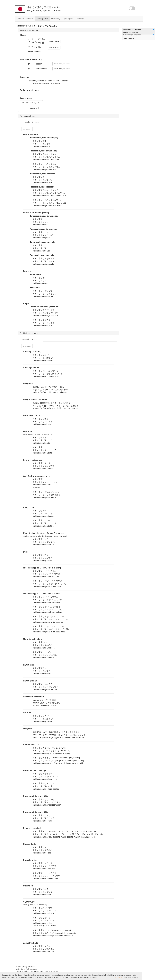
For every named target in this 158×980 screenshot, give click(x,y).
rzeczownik (27, 129)
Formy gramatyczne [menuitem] (139, 32)
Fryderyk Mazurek (32, 969)
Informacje (80, 19)
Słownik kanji (56, 19)
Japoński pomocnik (25, 19)
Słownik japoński (42, 19)
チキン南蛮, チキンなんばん (31, 103)
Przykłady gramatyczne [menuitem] (139, 35)
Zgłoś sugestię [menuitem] (129, 39)
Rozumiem (119, 977)
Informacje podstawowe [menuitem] (139, 30)
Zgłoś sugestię (68, 19)
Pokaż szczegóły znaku (62, 64)
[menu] (139, 34)
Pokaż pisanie (54, 41)
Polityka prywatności (131, 977)
